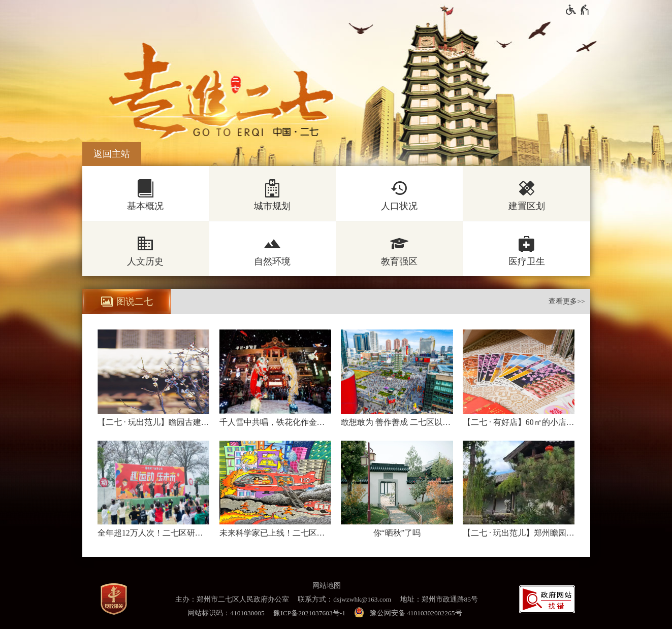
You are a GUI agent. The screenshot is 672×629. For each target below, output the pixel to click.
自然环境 (272, 261)
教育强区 (399, 261)
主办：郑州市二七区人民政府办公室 (232, 599)
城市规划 (272, 206)
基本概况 (145, 206)
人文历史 (145, 261)
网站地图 (327, 586)
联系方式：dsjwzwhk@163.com (344, 599)
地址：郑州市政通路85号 (439, 599)
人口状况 (399, 206)
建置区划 (527, 206)
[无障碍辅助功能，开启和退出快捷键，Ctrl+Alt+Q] (578, 10)
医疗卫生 (527, 261)
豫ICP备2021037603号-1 (309, 613)
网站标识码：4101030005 (226, 613)
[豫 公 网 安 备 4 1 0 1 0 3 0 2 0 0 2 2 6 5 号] (410, 613)
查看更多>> (567, 301)
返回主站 (112, 154)
